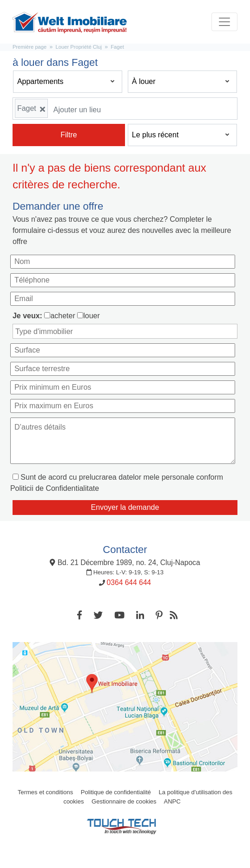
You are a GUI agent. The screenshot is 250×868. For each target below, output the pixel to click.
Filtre (69, 135)
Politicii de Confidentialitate (55, 488)
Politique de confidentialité (116, 792)
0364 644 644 (129, 582)
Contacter (125, 550)
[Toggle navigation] (224, 22)
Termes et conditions (45, 792)
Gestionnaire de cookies (124, 801)
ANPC (172, 801)
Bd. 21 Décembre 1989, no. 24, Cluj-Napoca (125, 563)
